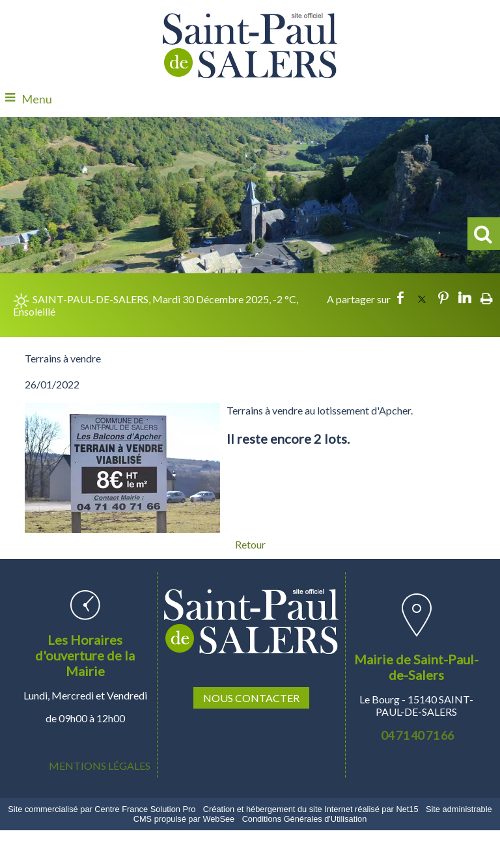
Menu (37, 99)
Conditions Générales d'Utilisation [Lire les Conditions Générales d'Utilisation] (305, 819)
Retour (250, 544)
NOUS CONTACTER (251, 698)
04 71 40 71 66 (417, 735)
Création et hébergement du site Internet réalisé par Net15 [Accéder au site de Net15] (311, 809)
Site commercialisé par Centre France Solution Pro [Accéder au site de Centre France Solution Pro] (102, 809)
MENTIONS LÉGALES (100, 766)
